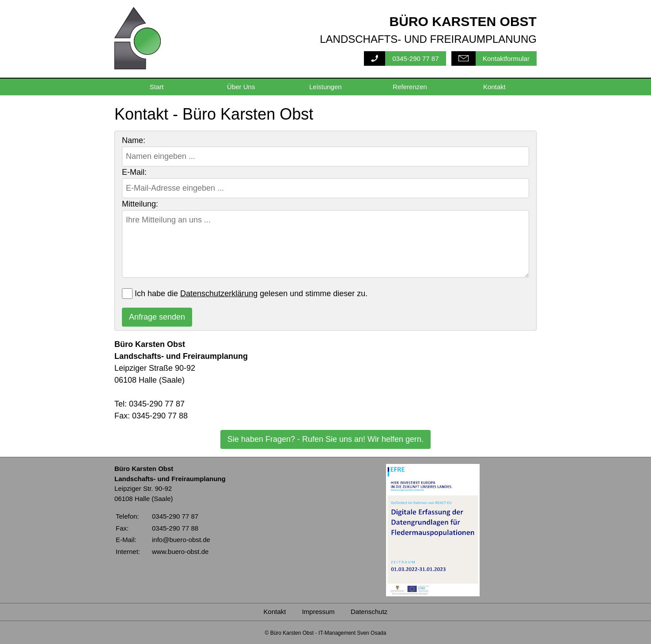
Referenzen (410, 87)
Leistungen (325, 87)
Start (157, 87)
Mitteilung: (140, 204)
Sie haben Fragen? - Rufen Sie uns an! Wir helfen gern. (325, 439)
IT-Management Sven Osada (352, 633)
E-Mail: (134, 172)
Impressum (318, 612)
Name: (134, 140)
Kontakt (494, 87)
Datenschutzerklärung (219, 294)
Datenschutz (369, 612)
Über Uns (241, 87)
